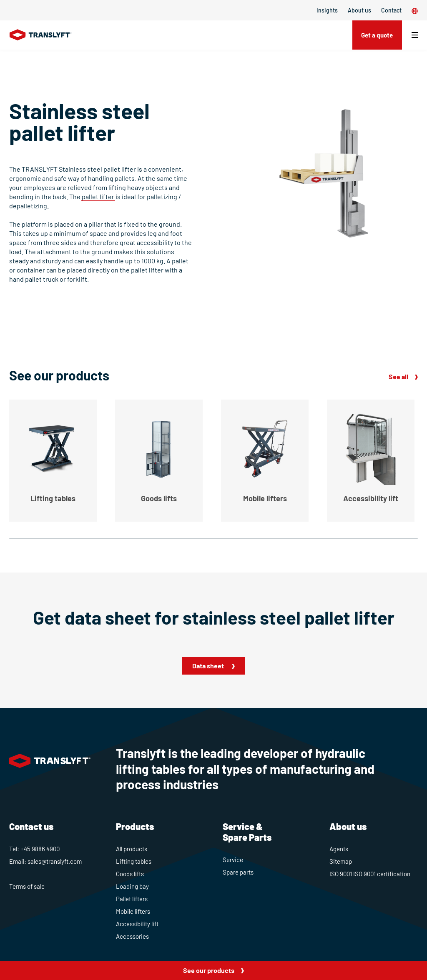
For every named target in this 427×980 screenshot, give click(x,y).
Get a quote (375, 35)
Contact (391, 10)
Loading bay (132, 886)
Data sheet (209, 666)
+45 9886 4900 (40, 849)
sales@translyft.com (55, 861)
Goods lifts (130, 874)
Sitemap (341, 861)
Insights (327, 10)
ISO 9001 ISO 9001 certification (370, 874)
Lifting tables (134, 861)
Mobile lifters (133, 911)
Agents (339, 849)
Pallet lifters (132, 899)
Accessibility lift (137, 924)
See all (398, 376)
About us (359, 10)
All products (132, 849)
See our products (209, 970)
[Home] (41, 35)
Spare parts (238, 872)
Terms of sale (27, 886)
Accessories (132, 936)
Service (233, 860)
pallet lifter (98, 196)
